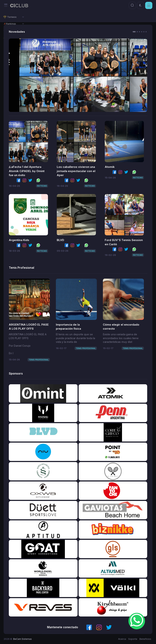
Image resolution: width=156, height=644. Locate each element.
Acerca (122, 639)
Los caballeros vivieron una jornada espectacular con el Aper (76, 171)
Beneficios (145, 639)
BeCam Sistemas (23, 639)
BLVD (60, 240)
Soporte (133, 639)
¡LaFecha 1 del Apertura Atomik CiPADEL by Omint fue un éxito (27, 171)
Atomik (110, 167)
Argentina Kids (19, 240)
